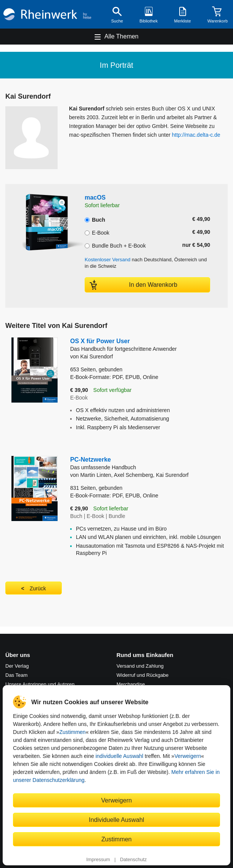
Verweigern (188, 756)
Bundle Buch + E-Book (115, 245)
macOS (95, 197)
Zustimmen (72, 732)
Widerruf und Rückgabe (143, 675)
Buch (95, 219)
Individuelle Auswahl (116, 820)
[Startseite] (47, 14)
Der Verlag (17, 666)
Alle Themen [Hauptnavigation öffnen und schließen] (122, 36)
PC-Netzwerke (149, 464)
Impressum (98, 860)
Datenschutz (133, 860)
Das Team (16, 675)
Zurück (38, 588)
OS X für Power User (123, 345)
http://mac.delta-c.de (196, 135)
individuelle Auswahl (119, 756)
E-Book (97, 232)
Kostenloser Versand (108, 260)
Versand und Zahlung (140, 666)
